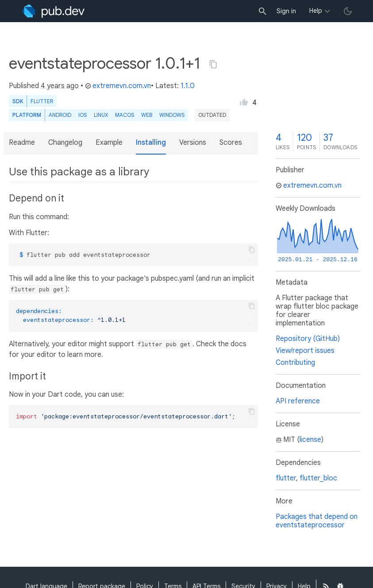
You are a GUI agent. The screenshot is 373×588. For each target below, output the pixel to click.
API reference (298, 401)
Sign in (286, 11)
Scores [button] (231, 143)
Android (60, 115)
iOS (83, 115)
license (310, 440)
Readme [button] (22, 143)
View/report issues (305, 351)
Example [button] (109, 143)
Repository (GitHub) (308, 339)
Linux (101, 115)
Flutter (42, 101)
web (147, 115)
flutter (286, 478)
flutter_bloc (318, 478)
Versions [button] (193, 143)
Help (316, 11)
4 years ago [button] (60, 86)
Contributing (295, 363)
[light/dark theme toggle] (348, 11)
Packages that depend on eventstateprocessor (317, 521)
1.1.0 (188, 86)
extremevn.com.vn (118, 86)
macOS (125, 115)
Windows (172, 115)
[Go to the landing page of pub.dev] (53, 11)
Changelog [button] (65, 143)
